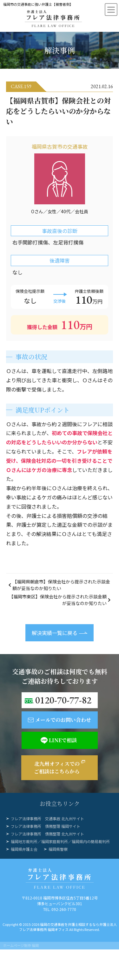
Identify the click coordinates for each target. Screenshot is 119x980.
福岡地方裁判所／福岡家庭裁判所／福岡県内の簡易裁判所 (60, 841)
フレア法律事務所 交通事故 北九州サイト (47, 818)
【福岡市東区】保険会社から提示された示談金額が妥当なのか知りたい (58, 600)
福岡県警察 (58, 849)
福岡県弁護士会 (24, 849)
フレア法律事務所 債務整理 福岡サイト (46, 826)
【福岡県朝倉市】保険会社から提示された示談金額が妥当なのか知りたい (61, 585)
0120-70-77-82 (63, 700)
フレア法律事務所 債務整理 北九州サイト (47, 834)
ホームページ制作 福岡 (21, 945)
